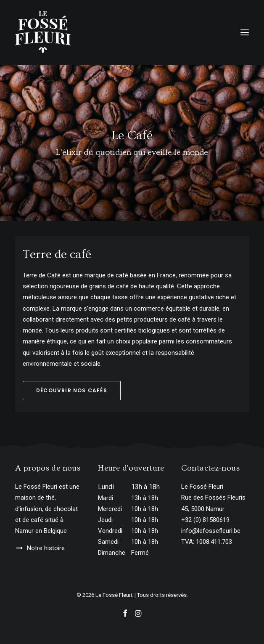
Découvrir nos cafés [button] (72, 390)
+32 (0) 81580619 (205, 520)
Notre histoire (46, 548)
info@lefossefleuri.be (211, 531)
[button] (245, 32)
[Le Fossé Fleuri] (43, 32)
